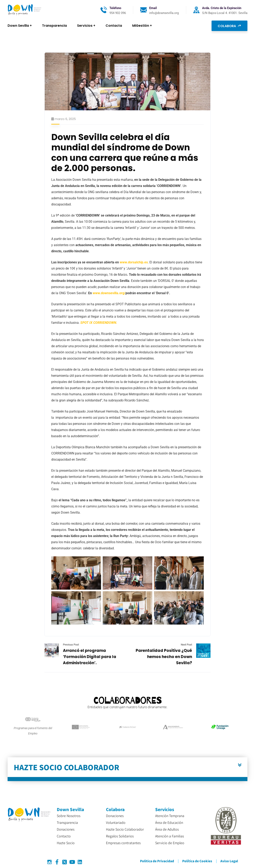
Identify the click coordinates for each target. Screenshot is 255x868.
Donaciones (66, 829)
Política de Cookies (197, 861)
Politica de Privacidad (157, 861)
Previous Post (71, 645)
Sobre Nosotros (69, 816)
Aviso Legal (229, 861)
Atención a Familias (170, 836)
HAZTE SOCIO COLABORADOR (67, 767)
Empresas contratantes (123, 843)
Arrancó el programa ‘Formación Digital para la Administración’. (90, 657)
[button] (127, 769)
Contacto (64, 836)
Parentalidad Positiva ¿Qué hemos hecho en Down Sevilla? (164, 657)
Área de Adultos (167, 829)
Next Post (186, 645)
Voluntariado (116, 822)
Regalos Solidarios (120, 836)
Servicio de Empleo (170, 843)
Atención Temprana (170, 816)
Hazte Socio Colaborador (125, 829)
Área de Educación (169, 822)
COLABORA (229, 26)
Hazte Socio (66, 843)
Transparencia (67, 822)
